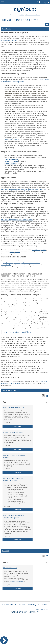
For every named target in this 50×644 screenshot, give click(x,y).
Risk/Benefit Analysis (12, 160)
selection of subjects (11, 162)
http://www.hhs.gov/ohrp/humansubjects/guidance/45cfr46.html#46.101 (24, 190)
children (18, 252)
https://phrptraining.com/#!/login (17, 332)
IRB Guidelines (6, 29)
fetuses (12, 252)
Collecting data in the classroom (14, 407)
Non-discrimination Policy (26, 605)
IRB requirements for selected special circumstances (13, 479)
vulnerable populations (39, 250)
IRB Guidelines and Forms (32, 15)
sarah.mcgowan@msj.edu (17, 582)
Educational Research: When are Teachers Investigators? (14, 517)
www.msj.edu (7, 605)
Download (23, 426)
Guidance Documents (9, 390)
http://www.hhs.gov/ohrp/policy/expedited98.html (17, 220)
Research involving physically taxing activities (15, 456)
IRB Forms (5, 551)
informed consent (10, 164)
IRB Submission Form (10, 568)
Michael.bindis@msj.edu (12, 140)
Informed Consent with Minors (13, 432)
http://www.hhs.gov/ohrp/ (10, 41)
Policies (22, 15)
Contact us (43, 605)
